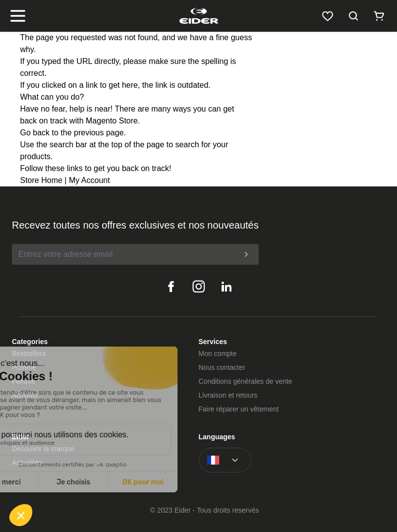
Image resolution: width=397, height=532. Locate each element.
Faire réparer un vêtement (239, 409)
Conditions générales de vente (246, 381)
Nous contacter (222, 367)
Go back (35, 133)
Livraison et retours (228, 395)
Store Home (41, 180)
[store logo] (198, 16)
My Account (89, 180)
